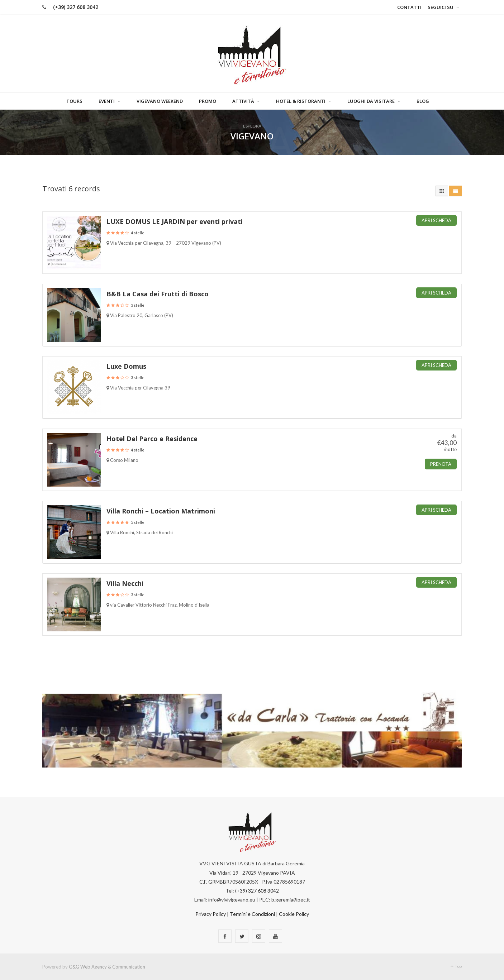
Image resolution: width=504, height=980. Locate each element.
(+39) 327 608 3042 (76, 7)
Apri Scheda (436, 220)
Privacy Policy (211, 914)
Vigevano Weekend (160, 101)
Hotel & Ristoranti (301, 101)
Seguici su (441, 7)
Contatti (409, 7)
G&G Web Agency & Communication (107, 967)
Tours (74, 101)
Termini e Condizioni (252, 914)
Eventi (107, 101)
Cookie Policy (294, 914)
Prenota (441, 464)
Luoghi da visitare (371, 101)
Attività (243, 101)
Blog (423, 101)
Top (456, 966)
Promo (208, 101)
